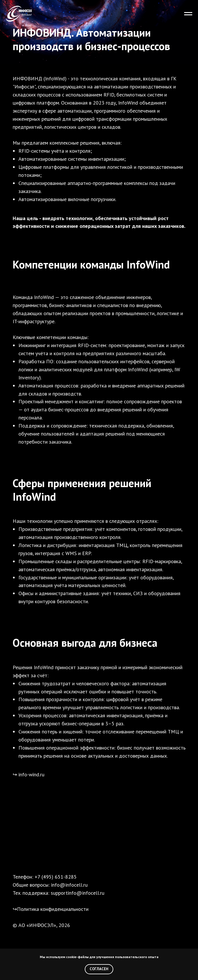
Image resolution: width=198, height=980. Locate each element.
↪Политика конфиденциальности (51, 909)
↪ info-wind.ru (29, 774)
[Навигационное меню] (188, 14)
